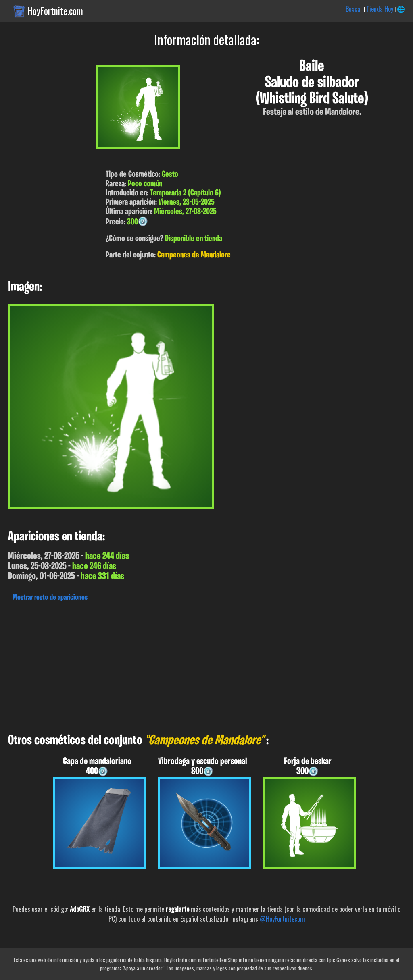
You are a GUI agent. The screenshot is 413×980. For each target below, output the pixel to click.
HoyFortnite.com (55, 11)
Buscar (354, 9)
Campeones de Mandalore (194, 255)
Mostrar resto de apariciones (50, 598)
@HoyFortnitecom (282, 919)
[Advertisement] (206, 665)
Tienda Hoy (380, 9)
